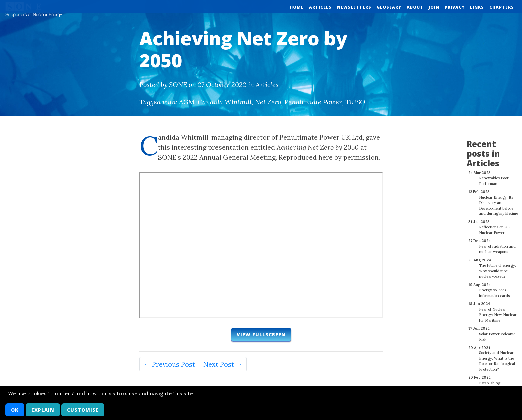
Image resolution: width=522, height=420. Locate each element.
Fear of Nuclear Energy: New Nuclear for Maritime (498, 311)
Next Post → (223, 364)
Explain (43, 410)
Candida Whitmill (225, 102)
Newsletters (354, 7)
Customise (83, 410)
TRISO (355, 102)
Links (477, 7)
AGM (187, 102)
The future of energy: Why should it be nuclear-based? (498, 267)
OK (15, 410)
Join (434, 7)
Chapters (502, 7)
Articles (320, 7)
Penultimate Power (313, 102)
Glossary (389, 7)
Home (297, 7)
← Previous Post (169, 364)
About (415, 7)
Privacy (455, 7)
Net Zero (268, 102)
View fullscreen (261, 334)
